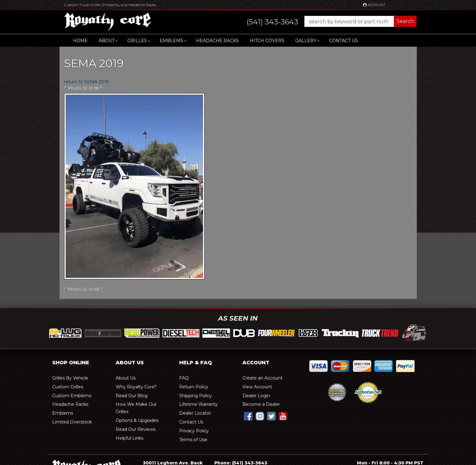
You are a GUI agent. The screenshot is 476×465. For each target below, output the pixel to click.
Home (80, 41)
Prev (65, 88)
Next (102, 88)
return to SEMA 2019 (86, 82)
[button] (326, 21)
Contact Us (343, 41)
